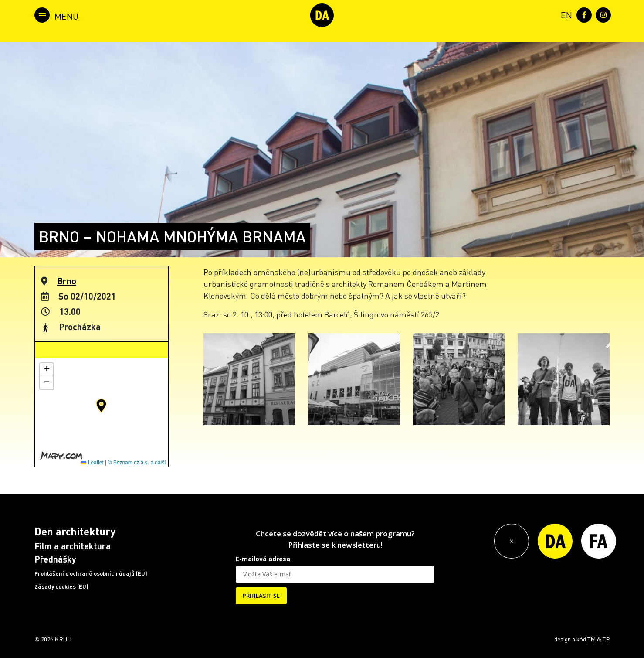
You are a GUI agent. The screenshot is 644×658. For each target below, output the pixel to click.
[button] (101, 406)
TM (591, 639)
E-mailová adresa (263, 559)
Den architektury (75, 531)
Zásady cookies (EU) (61, 586)
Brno (67, 281)
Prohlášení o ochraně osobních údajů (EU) (91, 573)
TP (606, 639)
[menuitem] (565, 14)
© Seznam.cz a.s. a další (137, 463)
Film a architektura (73, 546)
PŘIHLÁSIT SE (261, 596)
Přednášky (55, 559)
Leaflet (92, 463)
